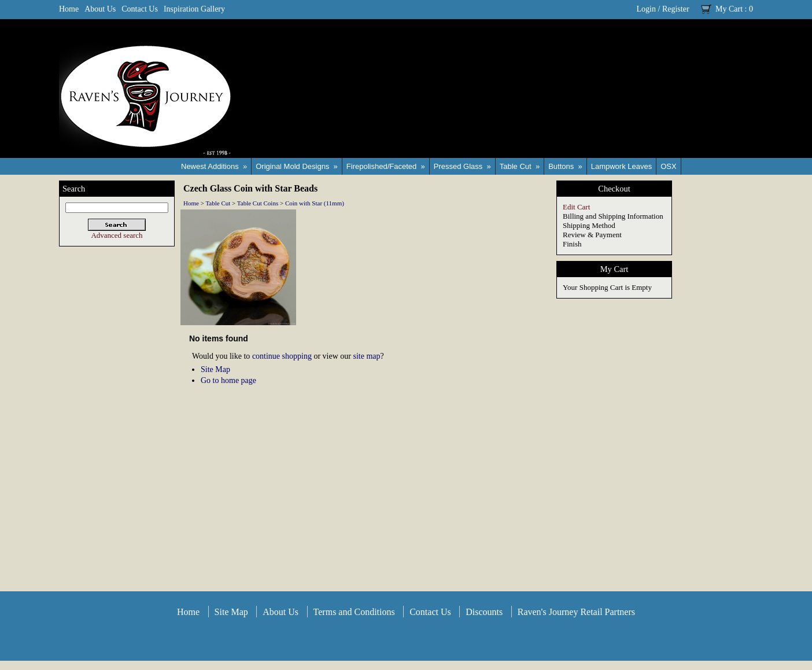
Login (646, 9)
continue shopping (282, 356)
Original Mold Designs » (297, 166)
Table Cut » (520, 166)
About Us (100, 9)
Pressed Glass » (462, 166)
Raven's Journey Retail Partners (576, 612)
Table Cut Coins (258, 203)
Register (676, 9)
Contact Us (140, 9)
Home (69, 9)
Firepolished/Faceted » (386, 166)
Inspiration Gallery (194, 9)
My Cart (729, 9)
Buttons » (565, 166)
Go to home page (228, 380)
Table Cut (218, 203)
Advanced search (117, 235)
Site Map (215, 369)
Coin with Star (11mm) (315, 203)
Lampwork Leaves (622, 166)
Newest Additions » (214, 166)
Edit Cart (576, 207)
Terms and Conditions (354, 612)
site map (366, 356)
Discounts (484, 612)
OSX (668, 166)
